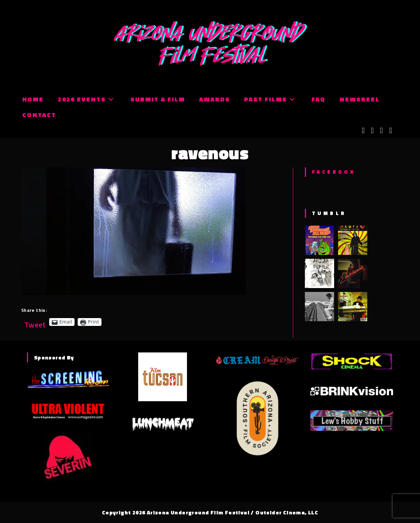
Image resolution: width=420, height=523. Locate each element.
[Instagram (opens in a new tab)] (382, 130)
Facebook (334, 172)
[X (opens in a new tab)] (363, 130)
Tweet (35, 322)
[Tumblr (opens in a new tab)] (391, 130)
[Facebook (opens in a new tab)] (372, 130)
